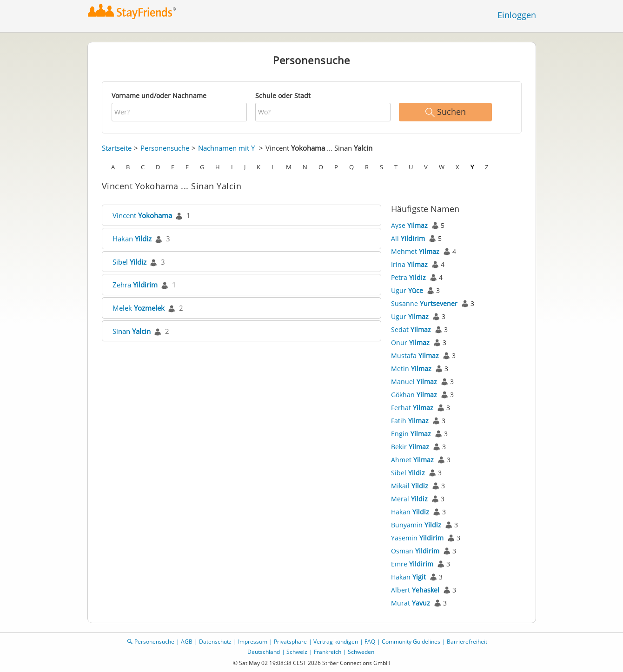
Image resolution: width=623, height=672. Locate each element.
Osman (415, 551)
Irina (409, 264)
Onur (410, 343)
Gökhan (414, 395)
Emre (412, 564)
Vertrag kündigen (336, 642)
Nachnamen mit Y (226, 148)
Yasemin (417, 538)
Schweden (361, 652)
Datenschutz (215, 642)
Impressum (253, 642)
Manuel (414, 382)
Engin (411, 434)
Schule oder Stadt (283, 96)
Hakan (132, 239)
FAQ (370, 642)
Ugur (407, 290)
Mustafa (415, 356)
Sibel (129, 262)
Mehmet (415, 251)
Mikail (410, 486)
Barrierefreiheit (467, 642)
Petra (408, 277)
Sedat (411, 329)
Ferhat (412, 408)
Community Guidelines (411, 642)
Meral (409, 499)
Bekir (410, 447)
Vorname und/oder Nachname (159, 96)
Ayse (409, 225)
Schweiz (297, 652)
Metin (411, 369)
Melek (139, 308)
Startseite (117, 148)
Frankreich (328, 652)
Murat (411, 603)
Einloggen (517, 15)
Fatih (410, 421)
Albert (415, 590)
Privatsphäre (290, 642)
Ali (408, 238)
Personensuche (165, 148)
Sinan (132, 331)
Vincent (142, 215)
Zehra (135, 285)
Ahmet (412, 460)
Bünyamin (416, 525)
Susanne (424, 303)
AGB (187, 642)
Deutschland (264, 652)
